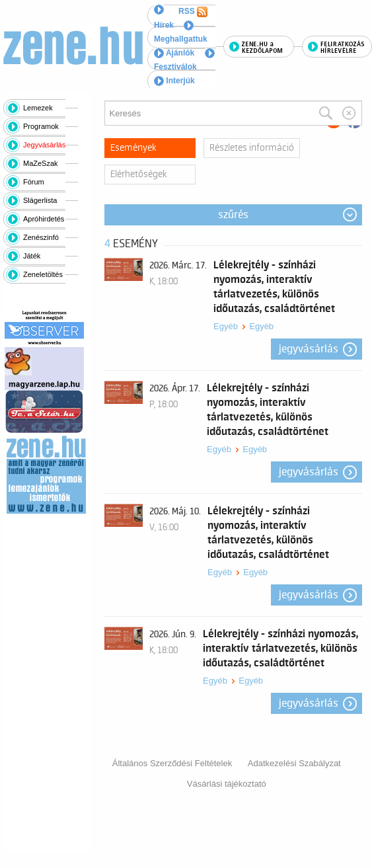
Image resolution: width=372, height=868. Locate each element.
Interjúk (174, 81)
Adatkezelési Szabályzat (294, 763)
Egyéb (226, 326)
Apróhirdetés (44, 219)
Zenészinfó (41, 237)
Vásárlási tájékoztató (227, 784)
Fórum (34, 182)
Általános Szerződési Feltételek (172, 763)
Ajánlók (174, 53)
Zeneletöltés (43, 274)
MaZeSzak (41, 163)
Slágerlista (40, 200)
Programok (41, 126)
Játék (32, 256)
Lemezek (38, 108)
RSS (193, 12)
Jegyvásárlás (44, 145)
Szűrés (233, 215)
